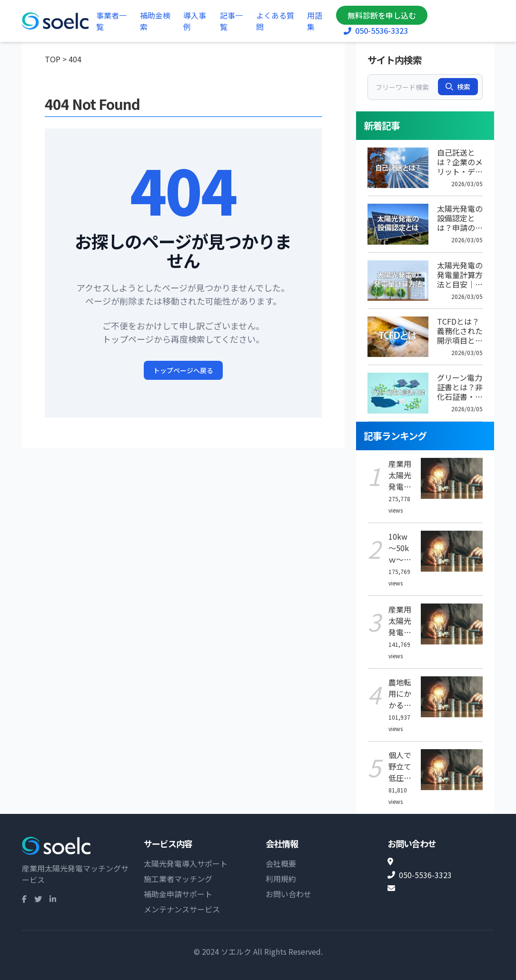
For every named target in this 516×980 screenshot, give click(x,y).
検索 (458, 87)
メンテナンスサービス (182, 909)
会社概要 (281, 863)
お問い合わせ (288, 894)
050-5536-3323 (376, 30)
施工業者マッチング (178, 879)
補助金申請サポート (178, 894)
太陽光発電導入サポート (186, 863)
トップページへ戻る (183, 370)
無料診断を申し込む (382, 15)
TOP (53, 59)
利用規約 (281, 879)
